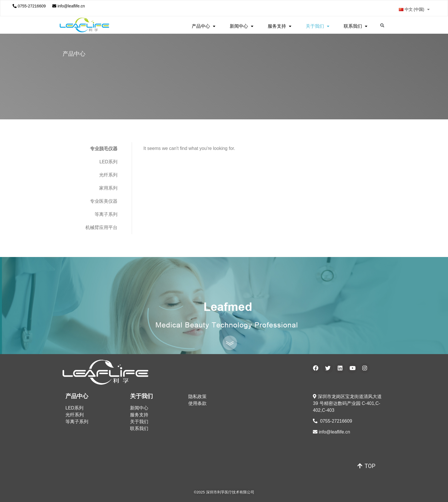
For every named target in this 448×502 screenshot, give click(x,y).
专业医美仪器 (104, 201)
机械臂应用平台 (101, 227)
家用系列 (108, 188)
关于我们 (318, 26)
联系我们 (356, 26)
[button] (366, 466)
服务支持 (280, 26)
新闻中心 (242, 26)
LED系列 (108, 162)
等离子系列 (106, 214)
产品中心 (204, 26)
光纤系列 (108, 175)
